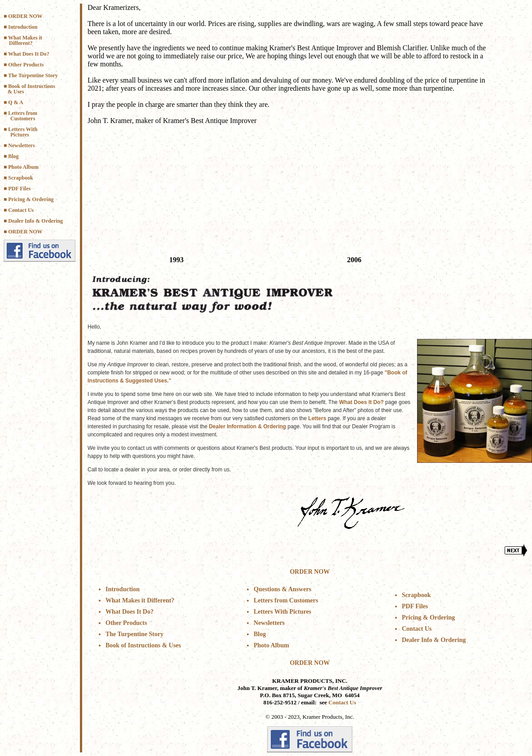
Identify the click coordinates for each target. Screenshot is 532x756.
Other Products (26, 65)
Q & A (16, 102)
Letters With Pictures (282, 612)
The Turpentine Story (33, 75)
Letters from (23, 113)
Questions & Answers (282, 589)
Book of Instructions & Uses (143, 645)
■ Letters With (20, 129)
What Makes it (25, 38)
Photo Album (23, 167)
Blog (13, 156)
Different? (21, 43)
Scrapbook (20, 178)
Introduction (23, 27)
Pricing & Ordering (31, 199)
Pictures (20, 135)
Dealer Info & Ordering (434, 640)
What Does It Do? (29, 54)
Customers (23, 119)
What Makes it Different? (140, 600)
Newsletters (21, 145)
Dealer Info (21, 221)
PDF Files (19, 189)
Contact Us (21, 210)
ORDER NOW (25, 16)
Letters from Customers (286, 600)
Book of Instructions (32, 86)
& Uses (16, 92)
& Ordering (48, 221)
